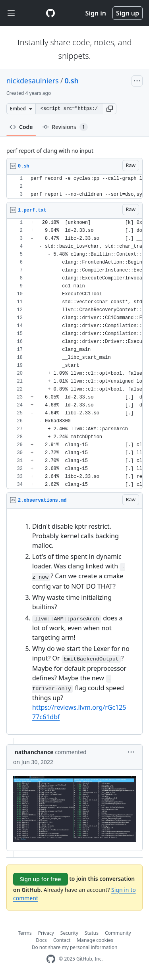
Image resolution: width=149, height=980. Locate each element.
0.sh (72, 81)
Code (21, 127)
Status (92, 933)
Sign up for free (41, 879)
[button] (110, 109)
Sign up (128, 13)
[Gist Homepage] (50, 13)
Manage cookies (95, 940)
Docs (41, 940)
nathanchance (34, 752)
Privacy (46, 933)
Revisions (65, 127)
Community (118, 933)
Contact (62, 940)
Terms (25, 933)
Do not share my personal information (75, 947)
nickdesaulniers (33, 81)
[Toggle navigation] (11, 13)
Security (69, 933)
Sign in (96, 13)
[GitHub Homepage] (51, 959)
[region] (74, 187)
